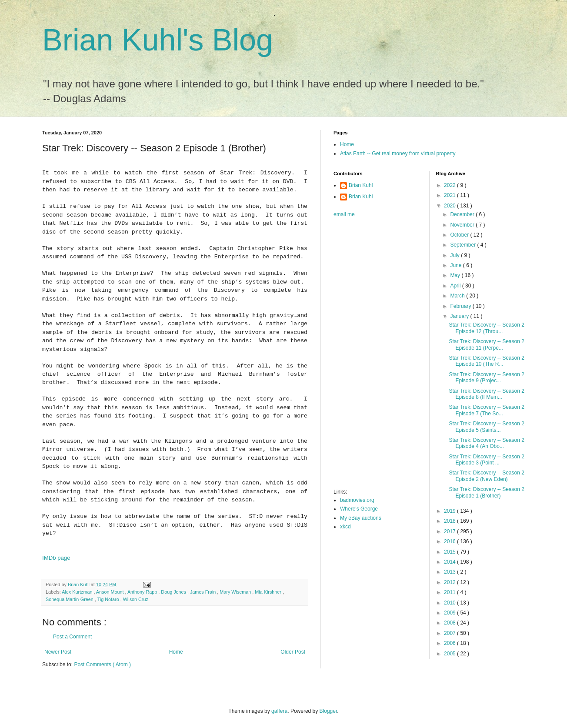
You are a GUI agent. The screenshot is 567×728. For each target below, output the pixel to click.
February (461, 306)
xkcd (345, 527)
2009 (450, 613)
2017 (450, 531)
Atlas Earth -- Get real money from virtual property (398, 154)
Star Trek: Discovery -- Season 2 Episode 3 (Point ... (486, 460)
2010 (450, 603)
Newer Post (58, 652)
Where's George (359, 509)
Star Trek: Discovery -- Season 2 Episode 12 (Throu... (486, 328)
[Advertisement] (368, 356)
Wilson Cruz (136, 599)
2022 (450, 185)
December (463, 214)
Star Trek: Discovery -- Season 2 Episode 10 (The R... (486, 361)
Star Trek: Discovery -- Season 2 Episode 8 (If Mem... (486, 394)
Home (176, 652)
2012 (450, 582)
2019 (450, 511)
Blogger (329, 711)
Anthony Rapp (143, 592)
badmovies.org (357, 500)
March (458, 296)
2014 (450, 562)
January (460, 316)
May (456, 275)
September (464, 245)
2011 (450, 592)
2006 (450, 643)
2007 (450, 633)
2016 (450, 541)
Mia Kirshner (269, 592)
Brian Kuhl (361, 185)
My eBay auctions (361, 518)
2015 (450, 552)
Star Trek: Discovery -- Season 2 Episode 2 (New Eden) (486, 476)
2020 (450, 206)
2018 (450, 521)
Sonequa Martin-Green (70, 599)
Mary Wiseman (236, 592)
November (463, 225)
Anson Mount (111, 592)
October (460, 235)
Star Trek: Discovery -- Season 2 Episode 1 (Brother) (486, 492)
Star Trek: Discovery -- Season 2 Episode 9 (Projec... (486, 377)
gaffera (279, 711)
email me (344, 214)
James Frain (203, 592)
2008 (450, 623)
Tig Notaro (109, 599)
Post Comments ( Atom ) (102, 665)
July (455, 255)
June (456, 265)
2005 (450, 654)
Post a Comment (72, 637)
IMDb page (56, 558)
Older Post (293, 652)
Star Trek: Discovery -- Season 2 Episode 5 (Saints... (486, 427)
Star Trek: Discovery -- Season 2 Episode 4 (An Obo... (486, 443)
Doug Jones (174, 592)
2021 (450, 195)
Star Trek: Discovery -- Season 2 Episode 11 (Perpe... (486, 344)
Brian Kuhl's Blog (158, 40)
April (456, 286)
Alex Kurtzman (78, 592)
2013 (450, 572)
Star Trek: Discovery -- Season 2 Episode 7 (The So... (486, 410)
